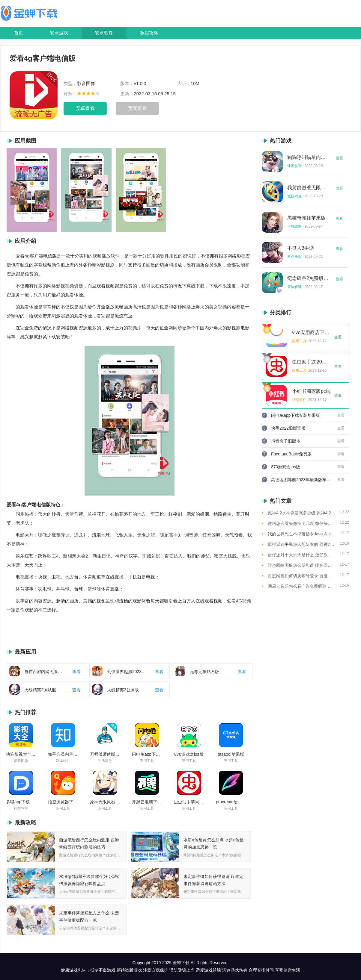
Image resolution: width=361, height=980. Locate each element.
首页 (19, 33)
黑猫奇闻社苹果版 (306, 218)
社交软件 (21, 808)
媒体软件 (63, 761)
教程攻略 (149, 33)
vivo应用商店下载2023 (312, 333)
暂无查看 (137, 108)
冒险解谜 (294, 287)
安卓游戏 (59, 33)
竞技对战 (294, 196)
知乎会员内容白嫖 (63, 754)
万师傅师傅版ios (105, 754)
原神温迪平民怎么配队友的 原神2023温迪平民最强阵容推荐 (301, 544)
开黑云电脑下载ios (147, 802)
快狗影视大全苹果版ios (21, 754)
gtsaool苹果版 (231, 754)
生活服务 (105, 761)
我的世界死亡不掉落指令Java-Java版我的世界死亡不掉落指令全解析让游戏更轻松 (301, 534)
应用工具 (147, 761)
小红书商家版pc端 (311, 391)
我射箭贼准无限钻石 (308, 188)
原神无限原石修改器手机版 (105, 802)
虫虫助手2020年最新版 (312, 362)
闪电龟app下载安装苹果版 (147, 754)
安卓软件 (104, 33)
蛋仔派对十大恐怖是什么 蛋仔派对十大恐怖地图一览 (301, 555)
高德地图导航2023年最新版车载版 (301, 480)
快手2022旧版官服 (288, 428)
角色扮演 (294, 257)
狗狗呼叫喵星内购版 (308, 157)
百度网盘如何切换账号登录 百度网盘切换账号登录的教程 (301, 576)
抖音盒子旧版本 (286, 441)
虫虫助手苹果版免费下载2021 (189, 802)
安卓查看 (85, 108)
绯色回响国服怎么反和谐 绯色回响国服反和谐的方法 (301, 565)
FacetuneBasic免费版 (291, 454)
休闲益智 (294, 166)
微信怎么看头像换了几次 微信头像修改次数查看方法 (301, 523)
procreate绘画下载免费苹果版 (231, 802)
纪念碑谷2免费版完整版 (308, 278)
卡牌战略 (294, 226)
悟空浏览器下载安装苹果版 (63, 802)
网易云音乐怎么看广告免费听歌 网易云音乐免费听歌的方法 (301, 586)
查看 (339, 158)
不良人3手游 (301, 248)
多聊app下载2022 (21, 802)
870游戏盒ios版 (189, 754)
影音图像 (21, 761)
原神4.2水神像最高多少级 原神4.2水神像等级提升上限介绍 (301, 513)
